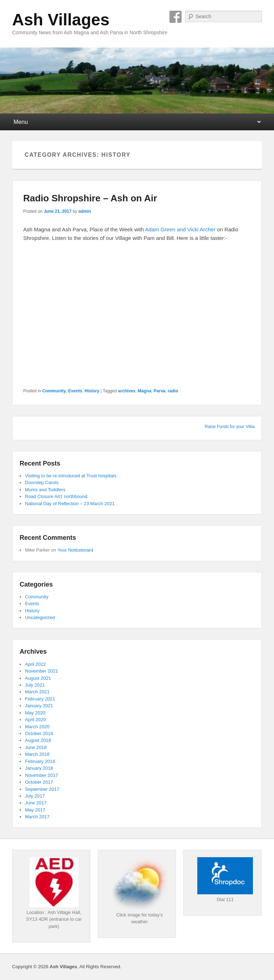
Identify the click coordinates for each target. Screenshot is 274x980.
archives (127, 391)
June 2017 (36, 803)
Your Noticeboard (75, 550)
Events (75, 391)
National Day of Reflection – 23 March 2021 (70, 504)
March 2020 (37, 727)
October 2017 (39, 782)
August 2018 (38, 740)
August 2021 (38, 678)
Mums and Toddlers (45, 490)
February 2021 (40, 699)
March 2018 (37, 754)
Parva (160, 391)
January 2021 (39, 706)
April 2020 (35, 720)
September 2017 (42, 789)
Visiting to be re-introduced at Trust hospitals (71, 476)
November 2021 (42, 671)
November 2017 (42, 775)
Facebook (176, 17)
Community (54, 391)
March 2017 (37, 817)
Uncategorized (40, 617)
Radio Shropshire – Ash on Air (90, 198)
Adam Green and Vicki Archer (180, 229)
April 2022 (35, 664)
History (92, 391)
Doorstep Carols (42, 483)
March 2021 (37, 692)
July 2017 (35, 796)
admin (85, 211)
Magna (144, 391)
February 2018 (40, 761)
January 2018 (39, 768)
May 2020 (35, 713)
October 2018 (39, 733)
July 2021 (35, 685)
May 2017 (35, 810)
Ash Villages (61, 20)
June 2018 (36, 747)
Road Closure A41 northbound (56, 496)
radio (173, 391)
